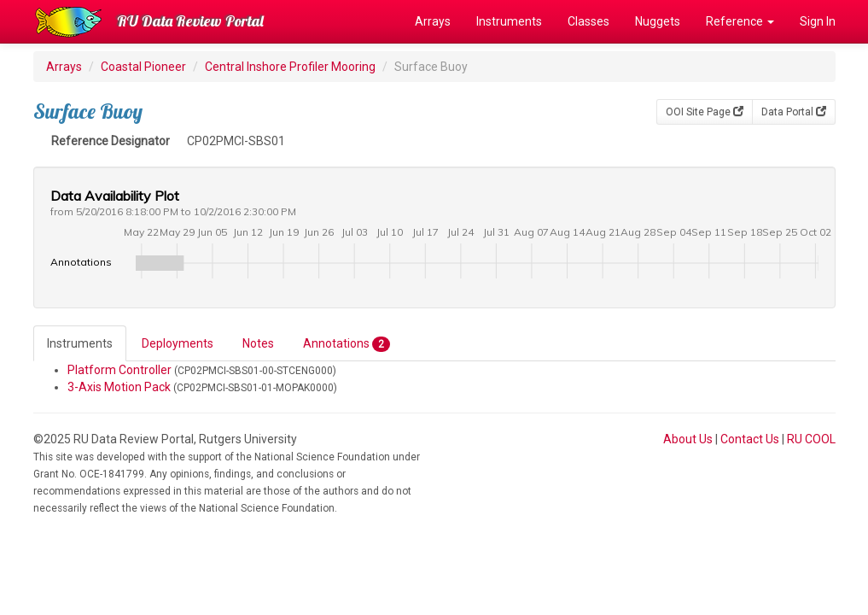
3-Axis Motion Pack (119, 387)
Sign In (818, 21)
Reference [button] (740, 21)
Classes (588, 21)
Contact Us (750, 439)
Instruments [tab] (80, 343)
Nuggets (658, 21)
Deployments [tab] (178, 343)
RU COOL (811, 439)
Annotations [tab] (347, 344)
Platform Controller (119, 370)
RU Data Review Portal (190, 21)
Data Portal (794, 112)
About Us (688, 439)
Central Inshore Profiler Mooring (290, 67)
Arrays (433, 21)
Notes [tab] (258, 343)
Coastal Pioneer (143, 67)
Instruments (509, 21)
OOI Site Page (705, 112)
